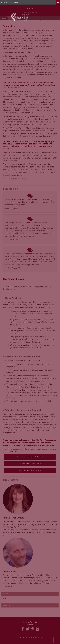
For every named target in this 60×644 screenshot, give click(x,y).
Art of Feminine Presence (9, 2)
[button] (58, 2)
